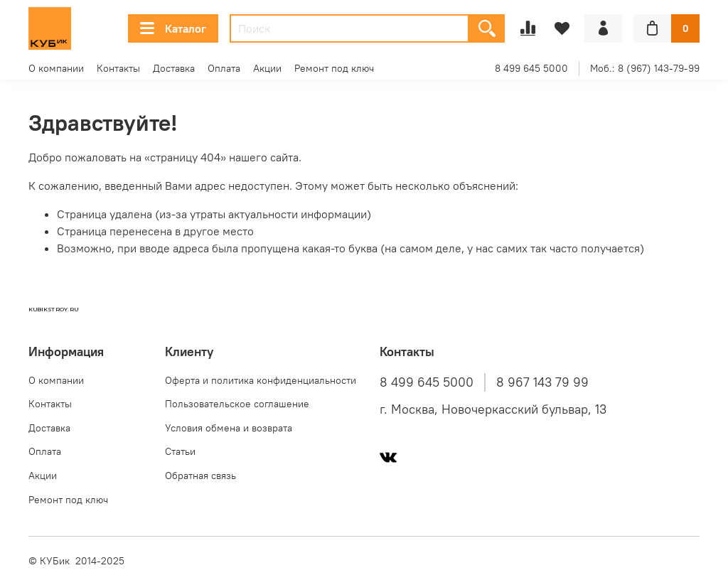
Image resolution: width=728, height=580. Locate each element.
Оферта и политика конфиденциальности (261, 380)
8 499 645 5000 (531, 68)
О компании (56, 68)
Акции (267, 68)
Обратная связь (200, 476)
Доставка (174, 68)
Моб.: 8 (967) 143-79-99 (645, 68)
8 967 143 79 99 (542, 382)
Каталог (173, 28)
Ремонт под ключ (334, 68)
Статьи (180, 451)
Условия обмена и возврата (229, 428)
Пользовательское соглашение (237, 404)
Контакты (118, 68)
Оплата (224, 68)
